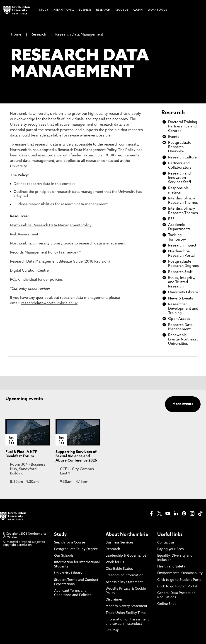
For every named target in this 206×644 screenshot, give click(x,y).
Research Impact (182, 246)
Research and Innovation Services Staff (180, 178)
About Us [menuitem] (121, 10)
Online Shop (167, 604)
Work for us (115, 562)
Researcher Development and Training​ (183, 309)
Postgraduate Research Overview (180, 147)
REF (171, 219)
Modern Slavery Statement (126, 606)
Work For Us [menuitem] (157, 10)
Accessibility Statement (124, 582)
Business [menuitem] (85, 10)
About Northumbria (127, 535)
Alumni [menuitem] (138, 10)
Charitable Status (119, 569)
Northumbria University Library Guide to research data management (68, 244)
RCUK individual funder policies (36, 280)
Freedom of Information (125, 576)
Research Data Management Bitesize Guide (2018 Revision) (60, 262)
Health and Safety (171, 567)
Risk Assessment (24, 235)
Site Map (112, 631)
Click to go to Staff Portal (177, 587)
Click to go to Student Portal (180, 580)
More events (183, 404)
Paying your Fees (170, 549)
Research (38, 35)
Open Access (179, 319)
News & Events (181, 299)
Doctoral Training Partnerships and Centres (183, 127)
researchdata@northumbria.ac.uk (49, 303)
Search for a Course (70, 543)
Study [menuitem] (44, 10)
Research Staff (180, 272)
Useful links (170, 535)
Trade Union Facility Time (126, 613)
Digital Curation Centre (29, 271)
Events (174, 137)
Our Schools (64, 556)
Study (60, 535)
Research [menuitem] (103, 10)
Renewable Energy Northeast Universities (183, 340)
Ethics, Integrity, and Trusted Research (182, 282)
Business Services (119, 543)
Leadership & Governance (126, 556)
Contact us (166, 543)
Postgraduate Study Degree (76, 549)
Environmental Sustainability (180, 573)
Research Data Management (79, 35)
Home (16, 35)
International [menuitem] (63, 10)
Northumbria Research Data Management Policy (51, 225)
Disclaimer (114, 600)
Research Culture (182, 158)
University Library (183, 292)
